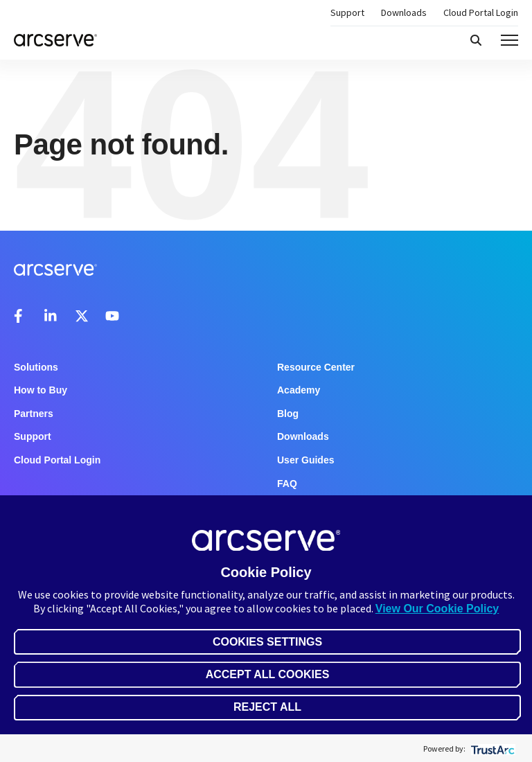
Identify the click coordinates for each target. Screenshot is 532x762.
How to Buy (41, 390)
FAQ (287, 484)
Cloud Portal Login (481, 12)
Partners (34, 414)
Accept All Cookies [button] (268, 674)
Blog (288, 414)
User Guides (305, 460)
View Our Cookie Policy (437, 609)
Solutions (36, 367)
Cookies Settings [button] (267, 642)
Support (347, 12)
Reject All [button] (267, 707)
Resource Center (316, 367)
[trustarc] (491, 748)
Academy (299, 390)
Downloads (404, 12)
